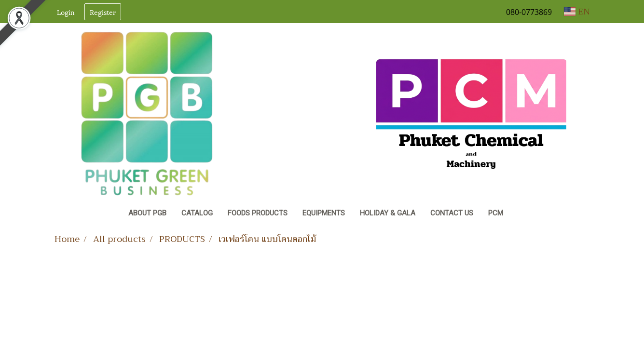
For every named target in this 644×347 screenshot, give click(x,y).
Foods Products (258, 213)
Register (103, 12)
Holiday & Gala (388, 213)
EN (577, 12)
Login (66, 12)
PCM (496, 213)
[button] (520, 214)
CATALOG (197, 213)
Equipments (324, 213)
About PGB (147, 213)
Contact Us (452, 213)
